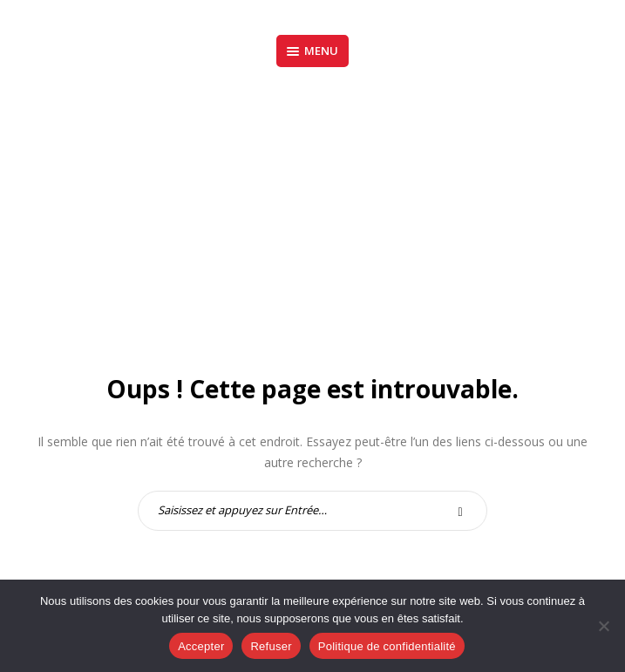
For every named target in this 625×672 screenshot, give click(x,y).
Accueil (260, 226)
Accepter (201, 646)
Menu (312, 51)
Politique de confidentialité (387, 646)
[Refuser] (603, 626)
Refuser (271, 646)
